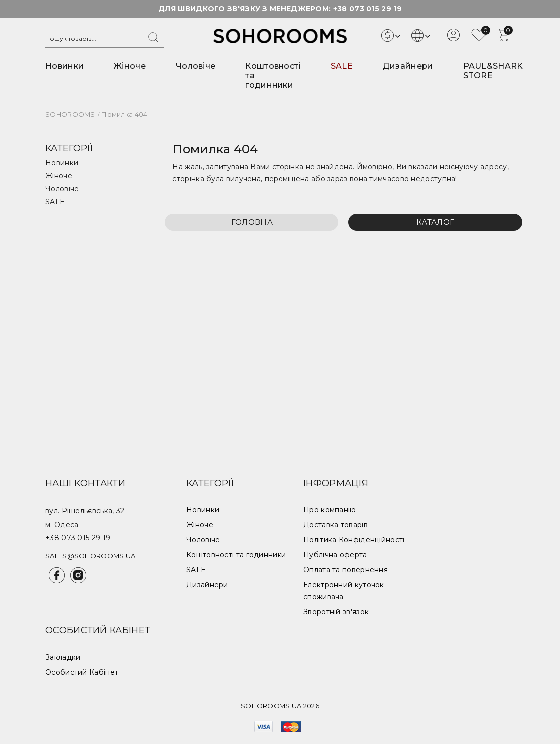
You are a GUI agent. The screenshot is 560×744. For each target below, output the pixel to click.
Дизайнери (408, 66)
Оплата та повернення (346, 570)
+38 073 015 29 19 (368, 9)
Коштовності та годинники (236, 555)
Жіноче (130, 66)
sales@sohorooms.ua (90, 556)
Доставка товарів (336, 525)
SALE (342, 66)
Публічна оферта (335, 555)
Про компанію (330, 510)
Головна (252, 222)
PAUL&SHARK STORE (493, 71)
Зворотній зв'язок (336, 612)
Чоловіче (195, 66)
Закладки (63, 657)
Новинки (65, 66)
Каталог (435, 222)
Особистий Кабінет (82, 672)
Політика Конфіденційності (354, 540)
